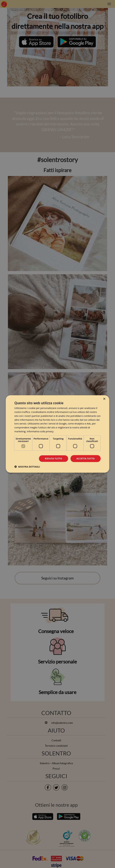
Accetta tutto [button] (85, 458)
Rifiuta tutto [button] (53, 458)
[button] (27, 467)
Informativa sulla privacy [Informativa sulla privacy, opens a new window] (40, 431)
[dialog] (58, 434)
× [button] (104, 399)
